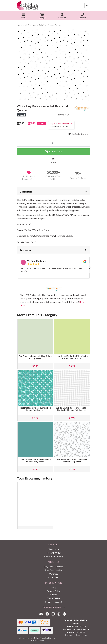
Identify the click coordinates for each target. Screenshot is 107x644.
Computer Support (54, 602)
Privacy (53, 595)
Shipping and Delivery (54, 556)
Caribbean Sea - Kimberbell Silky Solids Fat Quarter (35, 461)
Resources (25, 250)
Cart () (42, 16)
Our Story (54, 574)
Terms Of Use (54, 598)
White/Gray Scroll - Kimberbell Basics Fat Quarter (72, 461)
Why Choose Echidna (53, 567)
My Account (54, 549)
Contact (82, 16)
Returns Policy (53, 591)
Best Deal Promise (53, 570)
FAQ (54, 587)
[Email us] (42, 614)
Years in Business (78, 178)
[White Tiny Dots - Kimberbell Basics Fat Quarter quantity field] (54, 143)
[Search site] (87, 6)
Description (26, 192)
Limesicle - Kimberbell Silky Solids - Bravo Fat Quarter (72, 357)
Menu (23, 16)
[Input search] (64, 6)
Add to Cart (53, 151)
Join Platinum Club (65, 124)
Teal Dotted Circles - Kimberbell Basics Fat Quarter (35, 409)
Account (62, 16)
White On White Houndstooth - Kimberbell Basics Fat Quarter (72, 409)
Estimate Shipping (78, 134)
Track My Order (54, 553)
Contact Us (54, 577)
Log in (53, 124)
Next (90, 268)
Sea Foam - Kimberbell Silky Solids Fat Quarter (35, 357)
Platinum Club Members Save (29, 178)
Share (53, 160)
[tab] (54, 191)
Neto (86, 635)
